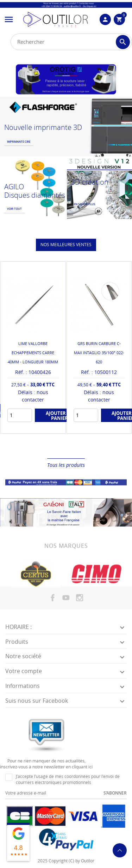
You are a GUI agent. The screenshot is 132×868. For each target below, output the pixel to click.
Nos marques (66, 548)
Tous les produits (66, 465)
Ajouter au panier (60, 416)
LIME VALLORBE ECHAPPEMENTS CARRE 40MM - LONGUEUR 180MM (33, 353)
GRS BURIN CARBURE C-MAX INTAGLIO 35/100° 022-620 (99, 353)
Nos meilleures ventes (66, 245)
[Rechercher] (71, 42)
